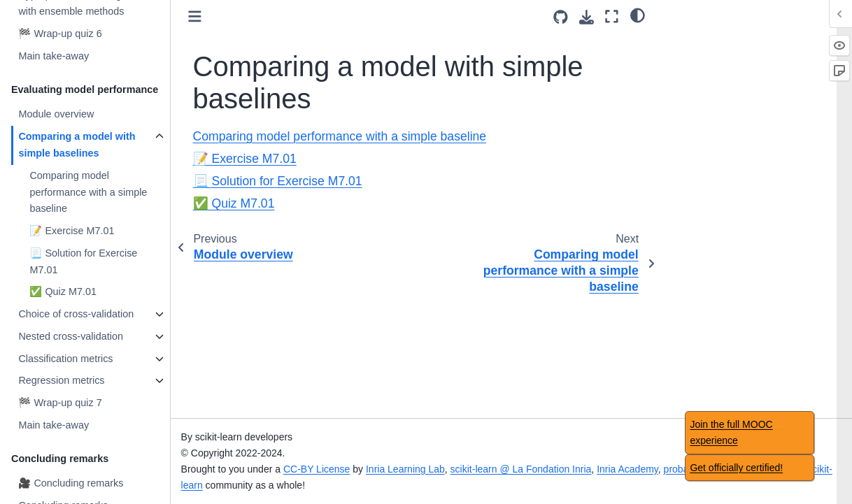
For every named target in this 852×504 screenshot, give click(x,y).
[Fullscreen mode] (612, 16)
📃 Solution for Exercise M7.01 (83, 261)
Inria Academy (627, 469)
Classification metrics (65, 359)
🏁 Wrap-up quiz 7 (60, 403)
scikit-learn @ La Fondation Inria (521, 469)
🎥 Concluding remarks (71, 483)
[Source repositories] (561, 17)
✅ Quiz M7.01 (63, 291)
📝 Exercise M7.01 (72, 231)
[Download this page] (587, 17)
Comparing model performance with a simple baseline (88, 192)
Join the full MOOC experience (731, 432)
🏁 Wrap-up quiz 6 (60, 34)
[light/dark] (638, 15)
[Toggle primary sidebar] (195, 16)
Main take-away (54, 56)
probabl (680, 469)
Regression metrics (61, 380)
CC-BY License (317, 469)
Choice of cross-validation (76, 314)
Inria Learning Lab (405, 469)
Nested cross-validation (71, 336)
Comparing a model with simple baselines (77, 145)
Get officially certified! (736, 468)
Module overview (56, 114)
